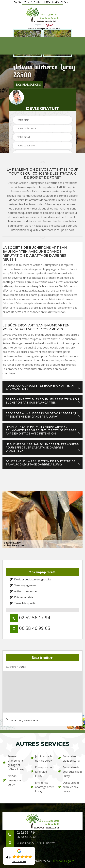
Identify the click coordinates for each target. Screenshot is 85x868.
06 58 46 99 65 (55, 2)
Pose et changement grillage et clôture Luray (14, 763)
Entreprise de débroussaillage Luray (70, 772)
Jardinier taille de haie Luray (42, 758)
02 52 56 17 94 (27, 2)
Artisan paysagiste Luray (12, 780)
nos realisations (28, 85)
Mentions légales (64, 861)
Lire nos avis (19, 862)
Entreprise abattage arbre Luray (42, 787)
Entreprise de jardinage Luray (41, 772)
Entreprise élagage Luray (69, 758)
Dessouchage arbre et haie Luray (69, 787)
